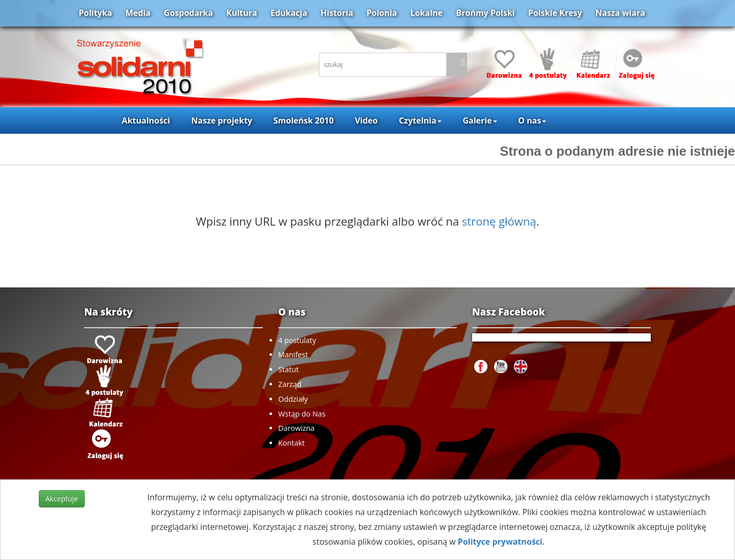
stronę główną (499, 221)
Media (138, 13)
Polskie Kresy (555, 13)
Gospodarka (188, 13)
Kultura (241, 13)
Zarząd (290, 384)
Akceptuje (62, 498)
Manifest (293, 355)
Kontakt (291, 443)
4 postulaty (297, 340)
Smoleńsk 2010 (304, 120)
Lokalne (426, 13)
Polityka (95, 13)
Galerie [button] (480, 120)
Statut (288, 369)
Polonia (382, 13)
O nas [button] (532, 120)
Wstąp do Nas (302, 414)
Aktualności (146, 120)
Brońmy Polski (485, 13)
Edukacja (289, 13)
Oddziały (293, 399)
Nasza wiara (620, 13)
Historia (337, 13)
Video (366, 120)
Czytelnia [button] (420, 120)
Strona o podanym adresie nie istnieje (617, 151)
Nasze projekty (222, 120)
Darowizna (296, 428)
